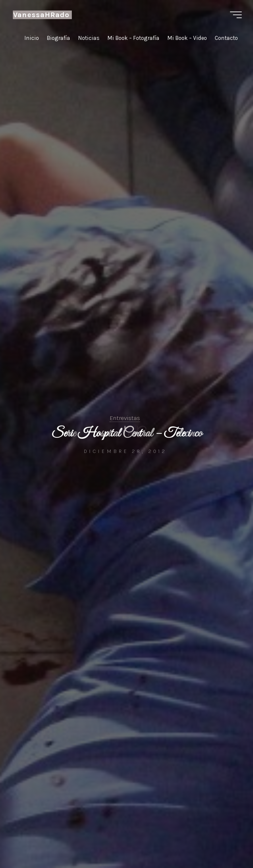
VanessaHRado (41, 15)
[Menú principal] (236, 15)
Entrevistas (125, 418)
